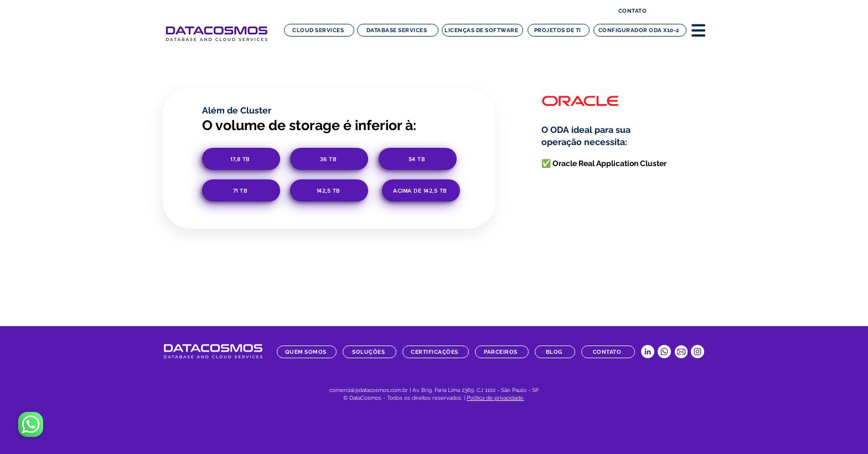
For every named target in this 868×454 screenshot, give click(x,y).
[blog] (555, 352)
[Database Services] (398, 30)
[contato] (634, 11)
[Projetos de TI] (559, 30)
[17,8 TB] (241, 159)
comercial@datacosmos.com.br (369, 390)
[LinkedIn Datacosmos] (648, 352)
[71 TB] (241, 190)
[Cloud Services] (319, 30)
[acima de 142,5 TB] (421, 190)
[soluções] (370, 352)
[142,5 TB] (329, 190)
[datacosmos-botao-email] (681, 352)
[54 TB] (418, 159)
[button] (698, 30)
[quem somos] (307, 352)
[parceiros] (502, 352)
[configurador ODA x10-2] (640, 30)
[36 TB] (329, 159)
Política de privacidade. (495, 398)
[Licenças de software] (482, 30)
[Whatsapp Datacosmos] (664, 352)
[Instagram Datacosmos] (697, 352)
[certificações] (436, 352)
